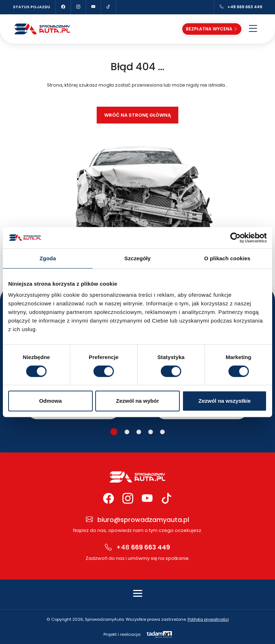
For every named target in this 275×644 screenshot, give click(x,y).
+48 (137, 548)
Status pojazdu (32, 7)
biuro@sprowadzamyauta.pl (137, 520)
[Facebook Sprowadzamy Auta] (63, 7)
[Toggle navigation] (138, 593)
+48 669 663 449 (241, 7)
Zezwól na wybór (137, 401)
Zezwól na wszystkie (225, 401)
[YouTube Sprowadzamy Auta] (93, 7)
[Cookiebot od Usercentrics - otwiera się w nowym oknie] (235, 238)
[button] (114, 432)
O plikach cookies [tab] (227, 258)
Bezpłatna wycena (212, 29)
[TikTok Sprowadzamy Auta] (108, 7)
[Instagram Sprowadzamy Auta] (78, 7)
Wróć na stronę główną (137, 115)
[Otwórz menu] (253, 29)
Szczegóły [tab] (137, 258)
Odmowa (50, 401)
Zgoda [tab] (48, 258)
